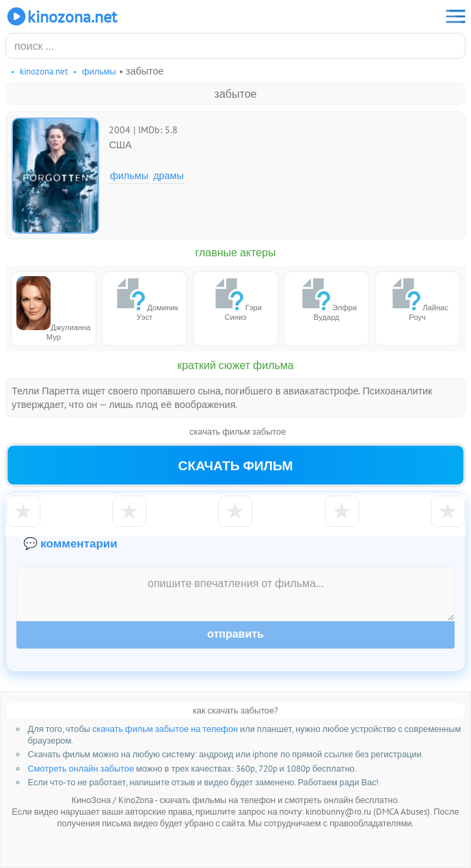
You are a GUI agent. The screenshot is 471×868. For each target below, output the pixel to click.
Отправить (235, 634)
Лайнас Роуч (417, 299)
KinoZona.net (61, 16)
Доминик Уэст (144, 299)
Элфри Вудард (326, 299)
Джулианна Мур (53, 309)
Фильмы (129, 175)
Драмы (169, 175)
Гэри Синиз (235, 299)
